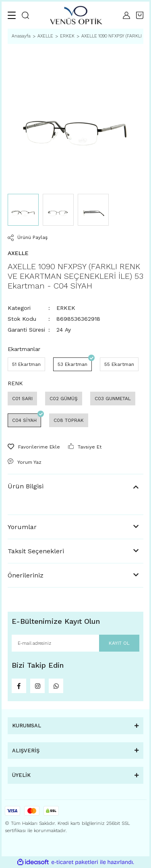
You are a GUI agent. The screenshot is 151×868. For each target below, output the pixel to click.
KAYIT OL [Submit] (119, 643)
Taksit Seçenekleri (36, 551)
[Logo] (76, 15)
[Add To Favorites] (34, 447)
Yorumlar (22, 527)
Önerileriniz (26, 575)
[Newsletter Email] (75, 643)
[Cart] (140, 15)
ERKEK (66, 308)
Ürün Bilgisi (26, 486)
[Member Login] (126, 15)
